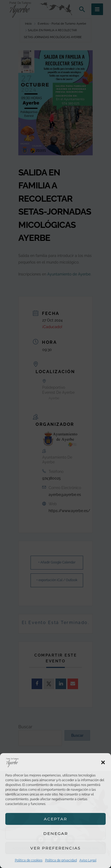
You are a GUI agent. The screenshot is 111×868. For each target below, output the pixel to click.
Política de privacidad (61, 860)
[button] (103, 762)
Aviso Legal (88, 860)
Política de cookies (29, 860)
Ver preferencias (55, 848)
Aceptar (55, 819)
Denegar (56, 833)
